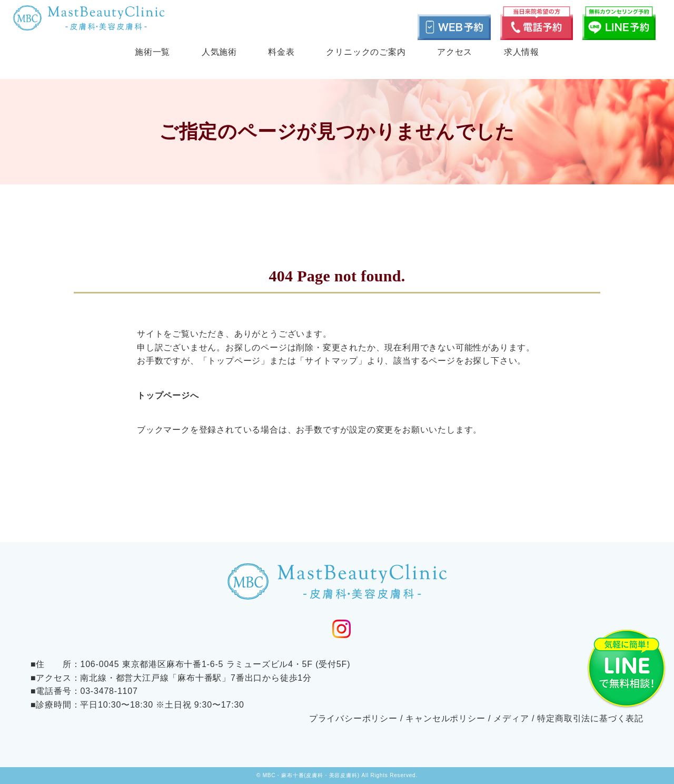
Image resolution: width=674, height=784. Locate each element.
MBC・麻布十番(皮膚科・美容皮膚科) (311, 775)
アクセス (455, 52)
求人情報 (522, 52)
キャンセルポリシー (445, 718)
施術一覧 (152, 52)
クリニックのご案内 (366, 52)
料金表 (281, 52)
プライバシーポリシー (353, 718)
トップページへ (168, 395)
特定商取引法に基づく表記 (590, 718)
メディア (511, 718)
